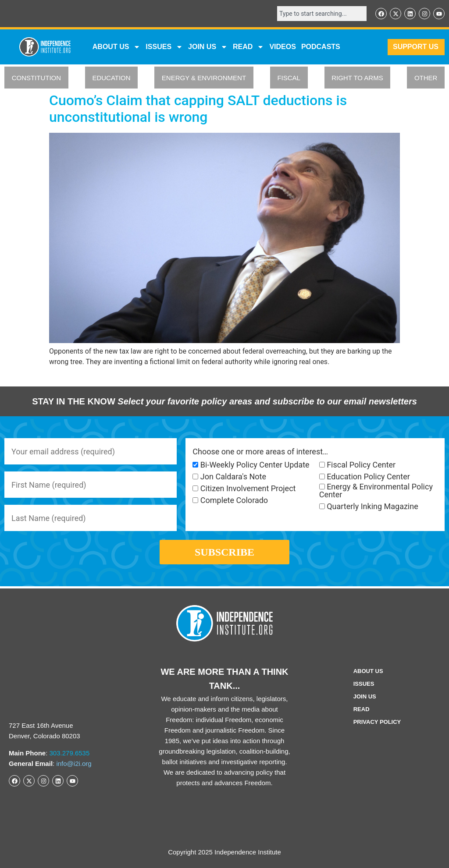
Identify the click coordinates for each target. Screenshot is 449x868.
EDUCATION (111, 78)
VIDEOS (282, 47)
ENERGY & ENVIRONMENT (204, 78)
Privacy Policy (377, 722)
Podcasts (321, 47)
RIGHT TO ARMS (357, 78)
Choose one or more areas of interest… (260, 452)
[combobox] (322, 14)
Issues (164, 47)
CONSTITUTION (37, 78)
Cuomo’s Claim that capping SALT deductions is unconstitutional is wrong (198, 109)
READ (248, 47)
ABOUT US (117, 47)
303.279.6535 (70, 753)
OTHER (426, 78)
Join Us (365, 696)
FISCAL (289, 78)
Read (362, 709)
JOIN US (208, 47)
